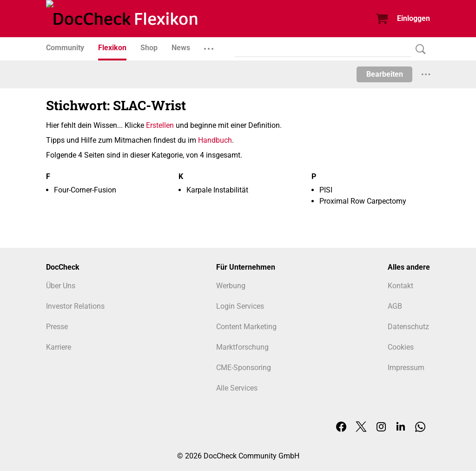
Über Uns (61, 286)
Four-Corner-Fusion (85, 190)
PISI (326, 190)
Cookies (401, 347)
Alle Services (237, 388)
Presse (57, 327)
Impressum (406, 368)
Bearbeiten (385, 74)
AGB (395, 306)
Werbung (231, 286)
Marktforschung (242, 347)
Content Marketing (246, 327)
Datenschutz (408, 327)
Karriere (59, 347)
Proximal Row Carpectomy (363, 201)
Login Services (240, 306)
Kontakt (400, 286)
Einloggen (413, 18)
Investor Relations (75, 306)
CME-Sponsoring (244, 368)
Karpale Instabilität (217, 190)
